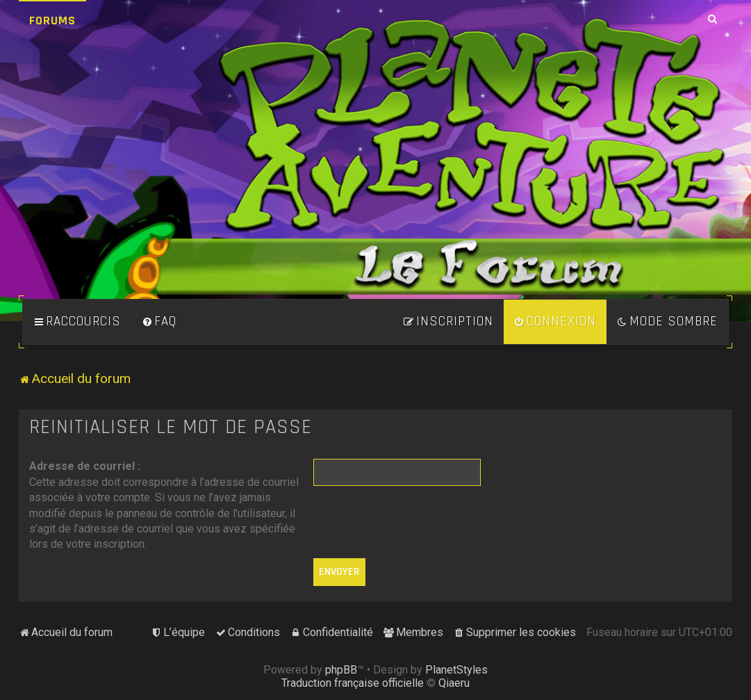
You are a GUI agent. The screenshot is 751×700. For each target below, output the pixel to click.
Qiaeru (454, 683)
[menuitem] (159, 322)
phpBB (341, 670)
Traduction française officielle (353, 683)
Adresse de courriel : (85, 466)
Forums (52, 21)
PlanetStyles (456, 670)
